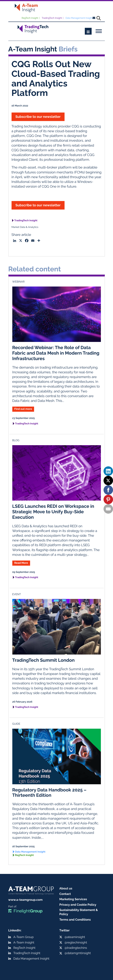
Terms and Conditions (75, 920)
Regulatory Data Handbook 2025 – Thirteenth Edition (49, 793)
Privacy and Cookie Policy (78, 905)
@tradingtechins (76, 948)
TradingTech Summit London (44, 660)
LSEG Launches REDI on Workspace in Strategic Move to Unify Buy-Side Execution (53, 512)
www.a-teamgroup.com (25, 900)
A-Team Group (24, 937)
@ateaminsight (75, 937)
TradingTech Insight (52, 18)
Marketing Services (73, 899)
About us (66, 888)
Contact (65, 894)
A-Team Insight (24, 942)
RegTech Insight (30, 18)
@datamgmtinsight (78, 953)
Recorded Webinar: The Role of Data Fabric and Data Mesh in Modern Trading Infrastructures (56, 353)
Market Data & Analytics (25, 227)
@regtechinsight (76, 942)
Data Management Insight (79, 18)
